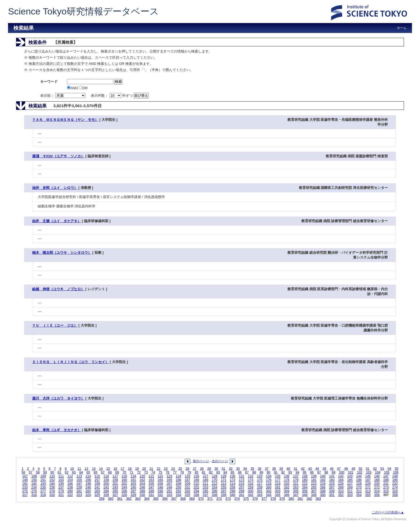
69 (117, 472)
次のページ (220, 461)
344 (269, 495)
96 (312, 472)
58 (38, 472)
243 (115, 487)
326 (106, 495)
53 (382, 469)
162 (142, 480)
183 (332, 480)
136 (287, 476)
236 (52, 487)
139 (314, 476)
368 (183, 499)
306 (305, 491)
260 (269, 487)
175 (260, 480)
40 (288, 469)
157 (97, 480)
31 (224, 469)
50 (361, 469)
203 (133, 484)
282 (88, 491)
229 (368, 484)
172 (232, 480)
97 (319, 472)
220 (287, 484)
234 (34, 487)
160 (124, 480)
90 (269, 472)
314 (377, 491)
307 (314, 491)
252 (196, 487)
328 (124, 495)
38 (274, 469)
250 (178, 487)
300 (250, 491)
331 (151, 495)
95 (305, 472)
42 (303, 469)
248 (160, 487)
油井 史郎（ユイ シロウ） (55, 188)
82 (211, 472)
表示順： (63, 96)
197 (79, 484)
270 (359, 487)
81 (204, 472)
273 (386, 487)
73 (146, 472)
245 (133, 487)
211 (205, 484)
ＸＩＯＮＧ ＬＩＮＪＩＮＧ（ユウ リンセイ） (70, 362)
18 (130, 469)
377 (264, 499)
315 (386, 491)
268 (341, 487)
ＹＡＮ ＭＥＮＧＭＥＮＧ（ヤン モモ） (65, 120)
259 (260, 487)
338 (215, 495)
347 (296, 495)
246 (142, 487)
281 (79, 491)
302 (269, 491)
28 (202, 469)
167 (187, 480)
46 (332, 469)
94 (298, 472)
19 (137, 469)
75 (160, 472)
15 (108, 469)
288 (142, 491)
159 (115, 480)
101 (351, 472)
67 (103, 472)
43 (310, 469)
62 (67, 472)
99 (333, 472)
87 (247, 472)
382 (309, 499)
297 (223, 491)
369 (192, 499)
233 (25, 487)
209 (187, 484)
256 (232, 487)
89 (261, 472)
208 (178, 484)
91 (276, 472)
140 (323, 476)
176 (269, 480)
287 (133, 491)
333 (169, 495)
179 (296, 480)
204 (142, 484)
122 (160, 476)
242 (106, 487)
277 (43, 491)
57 (31, 472)
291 (169, 491)
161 (133, 480)
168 (196, 480)
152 (52, 480)
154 (70, 480)
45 (324, 469)
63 (74, 472)
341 (242, 495)
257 (242, 487)
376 (255, 499)
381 (300, 499)
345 (278, 495)
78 (182, 472)
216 (250, 484)
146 (377, 476)
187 (368, 480)
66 (96, 472)
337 (205, 495)
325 (97, 495)
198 (88, 484)
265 (314, 487)
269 (350, 487)
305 (296, 491)
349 (314, 495)
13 (94, 469)
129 (223, 476)
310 (341, 491)
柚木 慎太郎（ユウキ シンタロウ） (62, 253)
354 (359, 495)
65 (88, 472)
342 (250, 495)
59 (45, 472)
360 (111, 499)
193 (43, 484)
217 (260, 484)
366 (165, 499)
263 (296, 487)
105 (387, 472)
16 (115, 469)
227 (350, 484)
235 (43, 487)
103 (369, 472)
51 (368, 469)
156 (88, 480)
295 (205, 491)
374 (237, 499)
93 (290, 472)
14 (101, 469)
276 (34, 491)
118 (124, 476)
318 (34, 495)
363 (138, 499)
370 (201, 499)
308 (323, 491)
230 (377, 484)
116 (106, 476)
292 (178, 491)
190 (395, 480)
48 (346, 469)
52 (375, 469)
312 (359, 491)
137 (296, 476)
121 (151, 476)
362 (129, 499)
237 (61, 487)
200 (106, 484)
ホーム (402, 28)
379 (282, 499)
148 (395, 476)
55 (397, 469)
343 (260, 495)
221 (296, 484)
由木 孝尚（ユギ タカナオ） (57, 430)
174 (250, 480)
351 (332, 495)
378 (273, 499)
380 (291, 499)
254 (215, 487)
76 (168, 472)
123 (169, 476)
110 (52, 476)
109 (43, 476)
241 (97, 487)
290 (160, 491)
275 (25, 491)
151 (43, 480)
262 (287, 487)
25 (180, 469)
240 (88, 487)
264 (305, 487)
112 (70, 476)
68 (110, 472)
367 (174, 499)
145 (368, 476)
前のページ (201, 461)
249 (169, 487)
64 (81, 472)
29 (209, 469)
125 (187, 476)
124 (178, 476)
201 (115, 484)
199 (97, 484)
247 (151, 487)
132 (250, 476)
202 (124, 484)
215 (242, 484)
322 (70, 495)
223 (314, 484)
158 (106, 480)
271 (368, 487)
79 (189, 472)
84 (225, 472)
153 (61, 480)
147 (386, 476)
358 (395, 495)
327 (115, 495)
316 (395, 491)
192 (34, 484)
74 (153, 472)
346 (287, 495)
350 (323, 495)
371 (210, 499)
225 (332, 484)
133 (260, 476)
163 (151, 480)
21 (151, 469)
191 (25, 484)
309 (332, 491)
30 (216, 469)
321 (61, 495)
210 (196, 484)
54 (389, 469)
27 (195, 469)
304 (287, 491)
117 (115, 476)
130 (232, 476)
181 (314, 480)
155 (79, 480)
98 (326, 472)
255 (223, 487)
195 (61, 484)
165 (169, 480)
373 (228, 499)
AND (73, 88)
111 (61, 476)
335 (187, 495)
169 (205, 480)
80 (197, 472)
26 (187, 469)
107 (25, 476)
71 (132, 472)
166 (178, 480)
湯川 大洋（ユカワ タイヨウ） (58, 398)
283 (97, 491)
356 (377, 495)
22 (159, 469)
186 (359, 480)
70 (124, 472)
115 (97, 476)
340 (232, 495)
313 (368, 491)
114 (88, 476)
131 (242, 476)
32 (231, 469)
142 (341, 476)
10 (72, 469)
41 (296, 469)
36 (260, 469)
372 (219, 499)
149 (25, 480)
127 (205, 476)
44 (317, 469)
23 (166, 469)
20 (144, 469)
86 (240, 472)
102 (359, 472)
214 (232, 484)
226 (341, 484)
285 (115, 491)
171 (223, 480)
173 (242, 480)
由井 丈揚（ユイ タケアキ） (57, 221)
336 (196, 495)
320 (52, 495)
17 (123, 469)
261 (278, 487)
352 (341, 495)
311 (350, 491)
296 (215, 491)
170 (215, 480)
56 (24, 472)
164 (160, 480)
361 (120, 499)
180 (305, 480)
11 (79, 469)
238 (70, 487)
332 (160, 495)
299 (242, 491)
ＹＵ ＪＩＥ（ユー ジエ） (55, 325)
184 (341, 480)
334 (178, 495)
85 (232, 472)
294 (196, 491)
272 (377, 487)
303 (278, 491)
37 (267, 469)
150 (34, 480)
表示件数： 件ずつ (112, 96)
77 (175, 472)
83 (218, 472)
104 (378, 472)
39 (281, 469)
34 (245, 469)
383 (318, 499)
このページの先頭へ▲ (388, 512)
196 (70, 484)
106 (396, 472)
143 (350, 476)
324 (88, 495)
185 (350, 480)
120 (142, 476)
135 (278, 476)
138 (305, 476)
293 (187, 491)
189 (386, 480)
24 (173, 469)
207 (169, 484)
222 (305, 484)
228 (359, 484)
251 (187, 487)
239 (79, 487)
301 (260, 491)
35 (252, 469)
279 (61, 491)
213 (223, 484)
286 (124, 491)
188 (377, 480)
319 (43, 495)
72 (139, 472)
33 (238, 469)
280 (70, 491)
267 (332, 487)
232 (395, 484)
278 (52, 491)
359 (102, 499)
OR (83, 88)
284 (106, 491)
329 (133, 495)
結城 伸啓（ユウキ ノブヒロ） (58, 289)
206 (160, 484)
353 (350, 495)
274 (395, 487)
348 (305, 495)
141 (332, 476)
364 (147, 499)
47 (339, 469)
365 (156, 499)
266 (323, 487)
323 (79, 495)
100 (342, 472)
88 (254, 472)
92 (283, 472)
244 (124, 487)
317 (25, 495)
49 (353, 469)
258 (250, 487)
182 (323, 480)
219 (278, 484)
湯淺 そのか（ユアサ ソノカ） (58, 156)
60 (52, 472)
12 (87, 469)
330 (142, 495)
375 (246, 499)
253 (205, 487)
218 (269, 484)
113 (79, 476)
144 (359, 476)
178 (287, 480)
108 (34, 476)
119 (133, 476)
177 (278, 480)
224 (323, 484)
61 (59, 472)
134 (269, 476)
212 (215, 484)
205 (151, 484)
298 (232, 491)
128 (215, 476)
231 (386, 484)
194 (52, 484)
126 (196, 476)
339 (223, 495)
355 (368, 495)
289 (151, 491)
